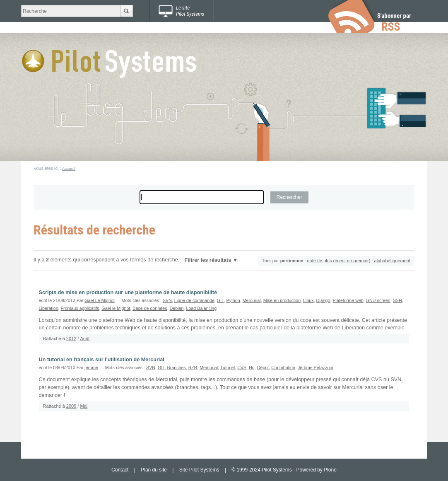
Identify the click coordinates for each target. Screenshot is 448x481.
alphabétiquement (392, 261)
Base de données (150, 308)
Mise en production (282, 300)
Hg (252, 367)
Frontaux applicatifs (80, 308)
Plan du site (154, 470)
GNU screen (378, 300)
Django (323, 300)
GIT (220, 300)
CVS (242, 367)
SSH (397, 300)
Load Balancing (201, 308)
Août (85, 338)
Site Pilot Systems (199, 470)
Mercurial (252, 300)
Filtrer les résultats (208, 260)
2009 (71, 406)
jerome (91, 367)
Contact (120, 470)
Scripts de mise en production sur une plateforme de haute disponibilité (128, 292)
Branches (177, 367)
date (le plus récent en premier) (338, 261)
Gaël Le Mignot (100, 300)
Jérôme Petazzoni (316, 367)
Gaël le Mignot (116, 308)
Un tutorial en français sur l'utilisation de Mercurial (102, 360)
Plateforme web (348, 300)
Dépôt (263, 367)
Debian (177, 308)
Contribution (283, 367)
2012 (71, 338)
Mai (84, 406)
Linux (308, 300)
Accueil (69, 168)
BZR (193, 367)
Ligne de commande (194, 300)
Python (233, 300)
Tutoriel (228, 367)
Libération (49, 308)
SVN (167, 300)
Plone (330, 470)
